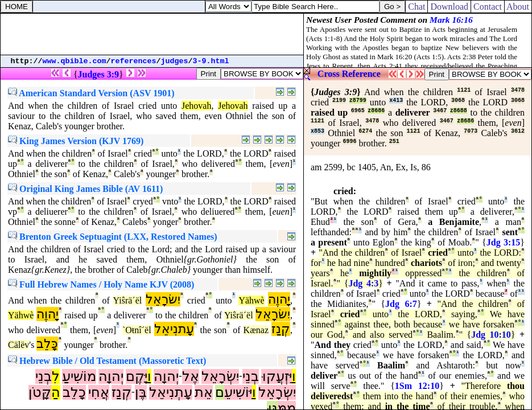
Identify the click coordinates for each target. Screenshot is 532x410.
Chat (416, 7)
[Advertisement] (152, 34)
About (518, 7)
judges (175, 61)
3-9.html (211, 61)
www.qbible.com (75, 61)
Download (449, 7)
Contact (488, 7)
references (134, 61)
